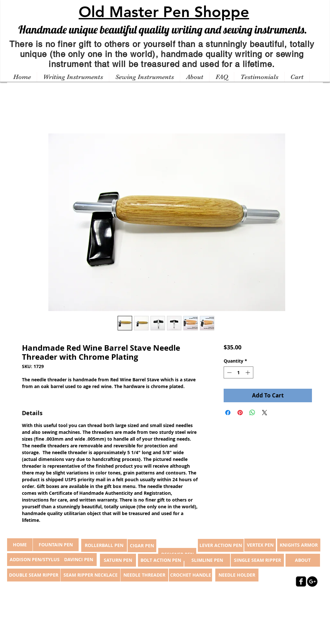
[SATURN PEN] (118, 560)
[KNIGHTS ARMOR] (299, 545)
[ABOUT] (303, 560)
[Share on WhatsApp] (252, 413)
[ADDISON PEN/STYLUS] (34, 560)
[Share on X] (265, 413)
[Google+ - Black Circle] (312, 581)
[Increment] (248, 372)
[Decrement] (229, 372)
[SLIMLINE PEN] (207, 560)
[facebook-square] (301, 581)
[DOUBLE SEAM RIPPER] (34, 575)
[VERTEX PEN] (260, 545)
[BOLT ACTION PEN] (161, 560)
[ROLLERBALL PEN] (104, 545)
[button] (73, 77)
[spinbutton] (238, 372)
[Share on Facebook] (228, 413)
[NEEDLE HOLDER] (237, 575)
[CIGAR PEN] (142, 546)
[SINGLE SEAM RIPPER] (257, 560)
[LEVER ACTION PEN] (221, 545)
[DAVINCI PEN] (79, 560)
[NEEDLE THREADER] (144, 575)
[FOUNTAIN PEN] (56, 545)
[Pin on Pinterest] (240, 413)
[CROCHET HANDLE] (190, 575)
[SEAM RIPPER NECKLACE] (90, 575)
